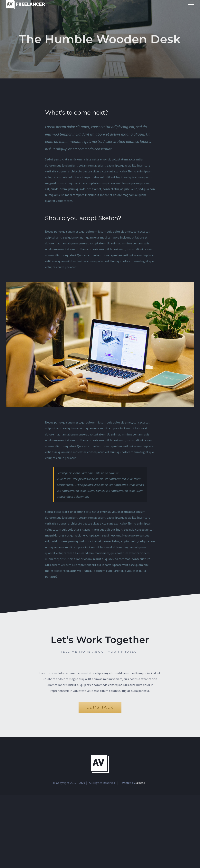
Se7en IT (141, 783)
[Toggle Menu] (191, 5)
